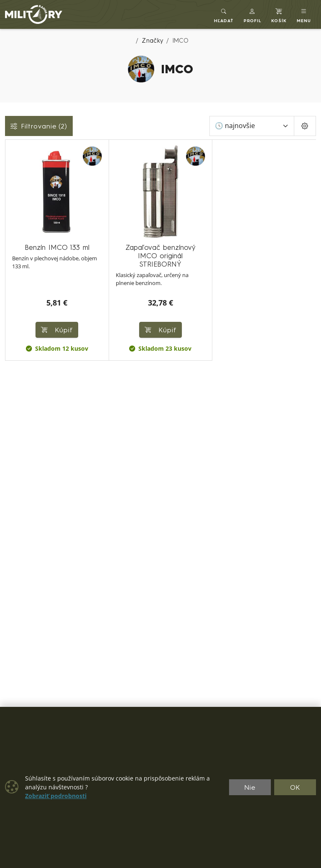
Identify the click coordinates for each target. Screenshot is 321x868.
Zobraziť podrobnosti (56, 796)
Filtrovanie (39, 126)
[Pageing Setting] (305, 126)
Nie (250, 787)
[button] (253, 14)
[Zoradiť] (252, 126)
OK (295, 787)
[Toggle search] (224, 14)
